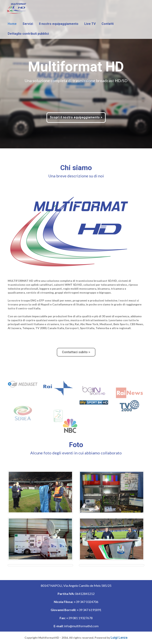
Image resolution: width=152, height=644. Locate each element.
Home (12, 24)
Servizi (28, 24)
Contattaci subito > (76, 352)
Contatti (108, 24)
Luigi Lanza (119, 638)
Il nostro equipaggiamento (59, 24)
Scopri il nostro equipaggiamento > (76, 117)
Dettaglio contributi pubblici (28, 34)
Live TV (90, 24)
